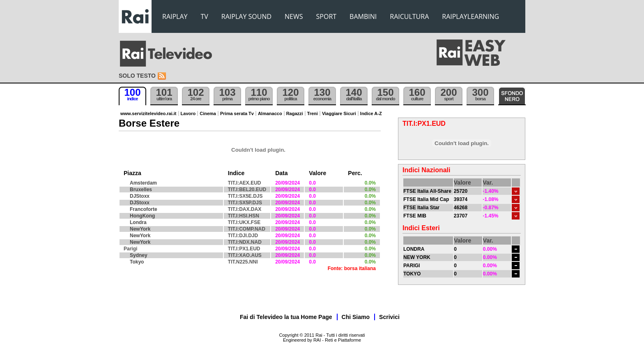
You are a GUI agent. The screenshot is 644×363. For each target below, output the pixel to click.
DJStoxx (140, 196)
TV (205, 16)
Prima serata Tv (237, 113)
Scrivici (389, 317)
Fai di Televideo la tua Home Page (286, 317)
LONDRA (414, 249)
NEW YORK (417, 257)
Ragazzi (295, 113)
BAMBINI (363, 16)
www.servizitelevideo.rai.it (148, 113)
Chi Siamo (356, 317)
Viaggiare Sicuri (339, 113)
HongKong (142, 216)
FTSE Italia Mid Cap (426, 199)
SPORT (327, 16)
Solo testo (137, 76)
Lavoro (188, 113)
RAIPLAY (175, 16)
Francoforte (144, 209)
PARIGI (412, 266)
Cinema (208, 113)
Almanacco (270, 113)
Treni (313, 113)
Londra (138, 222)
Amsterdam (143, 183)
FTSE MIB (415, 216)
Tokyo (137, 262)
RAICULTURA (409, 16)
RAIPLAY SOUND (246, 16)
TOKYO (412, 274)
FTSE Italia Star (421, 208)
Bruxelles (141, 190)
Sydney (139, 255)
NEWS (294, 16)
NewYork (140, 229)
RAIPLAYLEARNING (470, 16)
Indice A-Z (371, 113)
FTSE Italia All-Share (427, 191)
